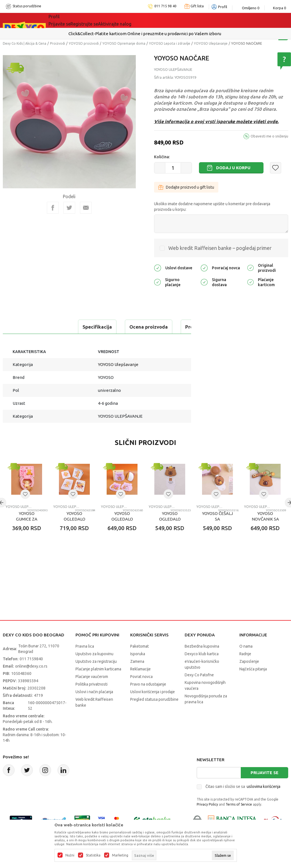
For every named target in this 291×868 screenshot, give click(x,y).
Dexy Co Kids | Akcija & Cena (25, 43)
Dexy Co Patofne (199, 689)
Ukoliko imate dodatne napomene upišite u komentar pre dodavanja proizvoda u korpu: (212, 207)
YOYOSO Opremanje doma (124, 43)
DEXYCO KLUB (127, 20)
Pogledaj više (198, 34)
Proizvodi (58, 43)
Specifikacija (26, 327)
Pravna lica (85, 660)
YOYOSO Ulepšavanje (211, 43)
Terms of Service (239, 818)
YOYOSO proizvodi (84, 43)
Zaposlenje (249, 675)
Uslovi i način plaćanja (94, 706)
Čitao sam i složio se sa (243, 801)
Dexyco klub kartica (202, 668)
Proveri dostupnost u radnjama (47, 341)
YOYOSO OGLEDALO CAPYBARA (170, 533)
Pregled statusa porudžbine (154, 713)
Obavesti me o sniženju (269, 136)
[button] (276, 168)
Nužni (70, 855)
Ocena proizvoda (78, 327)
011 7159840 (31, 673)
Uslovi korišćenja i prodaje (153, 706)
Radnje (245, 668)
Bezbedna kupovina (202, 660)
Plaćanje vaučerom (92, 691)
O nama (246, 660)
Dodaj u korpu (233, 168)
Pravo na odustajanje (148, 698)
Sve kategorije (68, 20)
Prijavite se (264, 787)
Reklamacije (140, 683)
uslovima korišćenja (263, 801)
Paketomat (139, 660)
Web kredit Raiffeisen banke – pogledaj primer (220, 248)
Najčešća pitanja (253, 683)
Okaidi (159, 20)
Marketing (120, 855)
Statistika (93, 855)
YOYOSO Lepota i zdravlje (170, 43)
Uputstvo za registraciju (96, 675)
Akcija (97, 20)
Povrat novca (141, 691)
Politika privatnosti (91, 698)
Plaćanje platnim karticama (98, 683)
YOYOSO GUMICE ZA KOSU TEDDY (27, 533)
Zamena (137, 675)
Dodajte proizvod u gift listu (186, 187)
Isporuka (138, 668)
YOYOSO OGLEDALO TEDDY (75, 533)
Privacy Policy (207, 818)
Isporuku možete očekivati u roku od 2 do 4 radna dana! (134, 34)
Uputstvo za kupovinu (94, 668)
